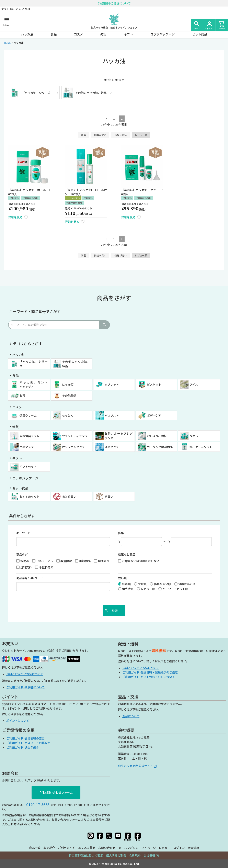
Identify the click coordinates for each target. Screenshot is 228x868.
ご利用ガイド (67, 848)
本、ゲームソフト (201, 447)
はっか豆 (68, 385)
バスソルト (112, 415)
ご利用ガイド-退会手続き (23, 747)
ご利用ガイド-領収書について (25, 687)
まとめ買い (69, 497)
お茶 (22, 396)
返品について (131, 716)
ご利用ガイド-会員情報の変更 (25, 738)
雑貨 (103, 34)
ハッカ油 (27, 34)
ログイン (179, 848)
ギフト (128, 34)
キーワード (23, 533)
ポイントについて (18, 721)
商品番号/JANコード (30, 578)
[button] (106, 119)
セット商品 (200, 34)
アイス (194, 385)
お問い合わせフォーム (56, 792)
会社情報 (149, 855)
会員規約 (135, 855)
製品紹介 (49, 848)
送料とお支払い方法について (25, 674)
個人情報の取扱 (116, 855)
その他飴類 (69, 396)
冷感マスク (27, 447)
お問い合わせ (107, 848)
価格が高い (121, 135)
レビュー (164, 848)
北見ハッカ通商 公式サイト (135, 766)
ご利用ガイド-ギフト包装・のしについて (149, 677)
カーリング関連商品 (160, 447)
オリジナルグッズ (73, 447)
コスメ (78, 34)
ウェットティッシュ (75, 436)
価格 (121, 533)
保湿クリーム (28, 415)
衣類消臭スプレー (31, 436)
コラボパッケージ (162, 34)
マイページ (149, 848)
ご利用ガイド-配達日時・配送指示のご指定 (150, 672)
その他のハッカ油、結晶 (76, 364)
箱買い (109, 497)
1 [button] (114, 119)
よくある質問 (87, 848)
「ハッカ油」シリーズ (34, 364)
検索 (104, 325)
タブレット (112, 385)
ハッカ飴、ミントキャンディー (34, 385)
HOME (7, 43)
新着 (83, 135)
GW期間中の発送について (114, 3)
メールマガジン (128, 848)
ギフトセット (28, 467)
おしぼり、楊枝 (157, 436)
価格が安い (100, 135)
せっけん (68, 415)
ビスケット (154, 385)
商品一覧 (35, 848)
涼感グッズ (112, 447)
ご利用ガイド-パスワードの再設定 (28, 743)
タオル (194, 436)
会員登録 (193, 848)
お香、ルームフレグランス (119, 436)
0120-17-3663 (38, 804)
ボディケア (154, 415)
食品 (54, 34)
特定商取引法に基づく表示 (86, 855)
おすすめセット (30, 497)
